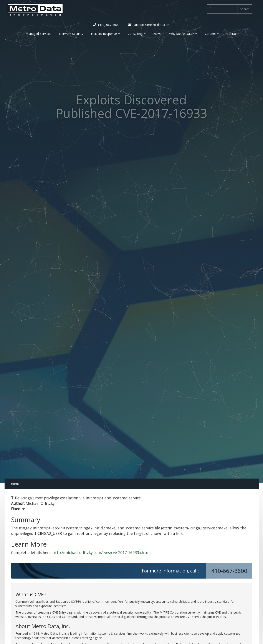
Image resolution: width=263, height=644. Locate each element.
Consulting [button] (137, 34)
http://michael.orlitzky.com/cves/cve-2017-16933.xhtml (102, 552)
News (157, 34)
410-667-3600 (230, 571)
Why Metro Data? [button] (183, 34)
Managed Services (38, 34)
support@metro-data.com (149, 25)
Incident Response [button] (105, 34)
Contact (232, 34)
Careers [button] (212, 34)
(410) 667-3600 (106, 25)
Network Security (71, 34)
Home (15, 484)
